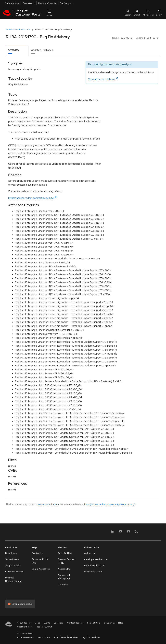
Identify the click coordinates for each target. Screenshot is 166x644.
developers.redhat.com (96, 559)
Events (47, 623)
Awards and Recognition (64, 577)
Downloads (29, 3)
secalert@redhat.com (49, 504)
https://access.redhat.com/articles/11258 (31, 198)
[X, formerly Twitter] (136, 532)
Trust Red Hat (65, 553)
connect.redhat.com (95, 565)
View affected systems (102, 79)
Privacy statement (26, 637)
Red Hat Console (47, 3)
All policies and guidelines (66, 637)
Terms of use (44, 637)
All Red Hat (148, 13)
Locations (58, 623)
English (137, 13)
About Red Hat (24, 623)
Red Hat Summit (44, 627)
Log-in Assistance (41, 569)
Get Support (66, 3)
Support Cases (13, 565)
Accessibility (64, 569)
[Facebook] (128, 532)
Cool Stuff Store (25, 627)
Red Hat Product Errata (18, 30)
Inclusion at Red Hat (113, 623)
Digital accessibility (91, 637)
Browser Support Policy (67, 561)
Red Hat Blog (94, 623)
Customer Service (14, 572)
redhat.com (90, 553)
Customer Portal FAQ (40, 561)
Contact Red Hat (75, 623)
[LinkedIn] (113, 532)
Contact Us (37, 553)
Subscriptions (12, 3)
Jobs (38, 623)
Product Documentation (13, 579)
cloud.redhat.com (93, 572)
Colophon (63, 585)
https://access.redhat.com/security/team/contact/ (109, 504)
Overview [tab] (14, 50)
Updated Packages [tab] (42, 50)
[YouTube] (121, 532)
